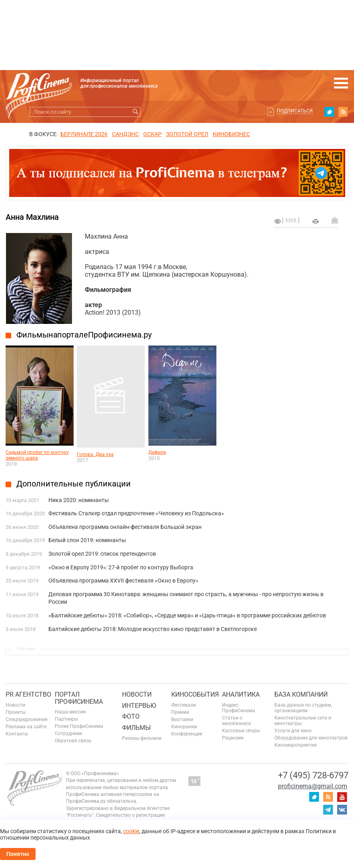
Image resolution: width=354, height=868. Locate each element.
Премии (180, 712)
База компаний (301, 694)
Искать (135, 112)
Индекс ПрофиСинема (239, 708)
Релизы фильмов (142, 738)
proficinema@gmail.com (313, 786)
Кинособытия (195, 694)
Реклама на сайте (26, 727)
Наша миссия (70, 712)
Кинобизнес (231, 134)
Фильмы (136, 728)
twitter (329, 112)
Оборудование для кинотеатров (311, 738)
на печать (316, 221)
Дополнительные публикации (74, 484)
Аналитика (241, 694)
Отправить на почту (335, 220)
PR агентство (28, 694)
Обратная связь (73, 741)
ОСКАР (152, 134)
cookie (131, 831)
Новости (15, 705)
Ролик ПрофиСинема (79, 726)
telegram (328, 810)
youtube (342, 797)
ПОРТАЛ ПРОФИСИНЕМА (79, 698)
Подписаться (295, 111)
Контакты (17, 734)
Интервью (139, 706)
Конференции (187, 734)
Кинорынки (184, 727)
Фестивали (184, 705)
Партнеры (66, 719)
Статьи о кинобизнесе (236, 721)
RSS (343, 112)
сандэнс (125, 134)
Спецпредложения (27, 719)
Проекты (16, 712)
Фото (131, 716)
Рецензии (233, 738)
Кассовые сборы (241, 731)
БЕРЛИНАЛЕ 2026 (84, 134)
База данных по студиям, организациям (303, 708)
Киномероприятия (296, 745)
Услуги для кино (293, 731)
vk (342, 810)
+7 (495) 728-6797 (313, 775)
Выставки (182, 719)
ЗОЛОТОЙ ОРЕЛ (187, 134)
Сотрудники (68, 733)
